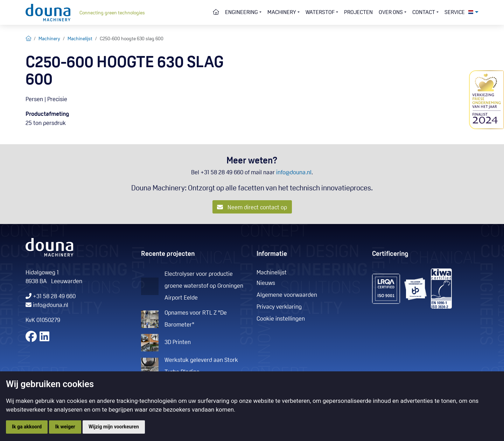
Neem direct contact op (252, 207)
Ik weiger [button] (65, 427)
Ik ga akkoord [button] (27, 427)
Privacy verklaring (279, 307)
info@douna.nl (294, 173)
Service (455, 13)
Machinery (49, 39)
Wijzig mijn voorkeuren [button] (114, 427)
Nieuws (266, 283)
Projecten (358, 13)
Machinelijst (80, 39)
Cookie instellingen (281, 319)
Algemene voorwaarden (287, 295)
